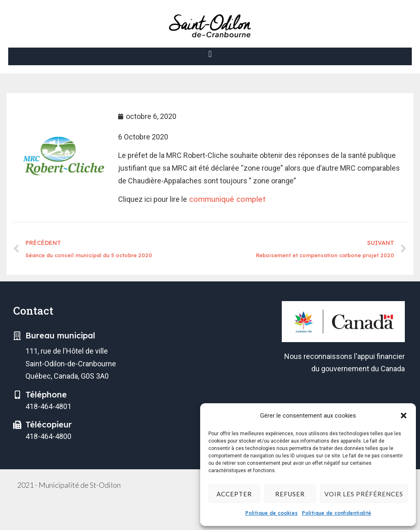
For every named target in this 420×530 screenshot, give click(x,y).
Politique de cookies (272, 513)
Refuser (290, 494)
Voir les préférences (364, 494)
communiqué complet (226, 199)
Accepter (234, 494)
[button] (404, 416)
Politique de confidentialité (337, 513)
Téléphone (46, 394)
